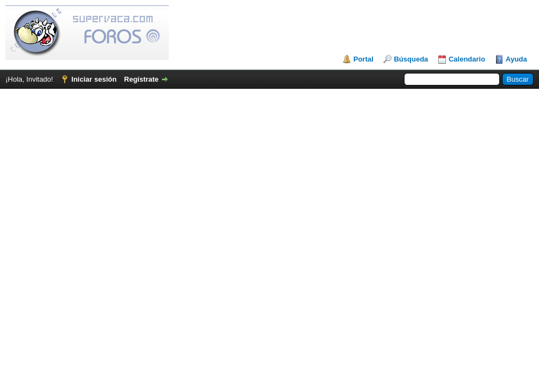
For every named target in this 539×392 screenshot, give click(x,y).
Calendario (467, 59)
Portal (363, 59)
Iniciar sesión (94, 79)
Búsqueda (411, 59)
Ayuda (516, 59)
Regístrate (142, 79)
